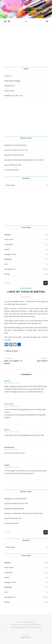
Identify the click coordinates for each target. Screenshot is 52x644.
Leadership (8, 244)
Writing (7, 274)
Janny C (8, 381)
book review (9, 239)
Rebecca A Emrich (12, 351)
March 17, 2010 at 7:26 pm (12, 467)
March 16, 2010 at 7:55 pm (12, 383)
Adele (7, 430)
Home (14, 625)
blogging (7, 234)
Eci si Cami (9, 404)
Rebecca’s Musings (26, 8)
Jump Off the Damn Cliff (13, 165)
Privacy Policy (9, 91)
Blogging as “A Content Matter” (16, 145)
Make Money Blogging (12, 81)
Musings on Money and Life (14, 155)
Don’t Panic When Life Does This (16, 150)
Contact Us (8, 76)
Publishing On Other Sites (14, 96)
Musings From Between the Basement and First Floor (24, 160)
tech (6, 264)
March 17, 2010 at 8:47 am (12, 450)
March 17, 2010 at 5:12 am (12, 432)
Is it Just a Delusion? (12, 170)
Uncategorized (10, 269)
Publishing (8, 259)
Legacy (7, 249)
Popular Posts (9, 86)
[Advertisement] (26, 48)
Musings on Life (10, 254)
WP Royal (31, 622)
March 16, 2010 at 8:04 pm (12, 406)
